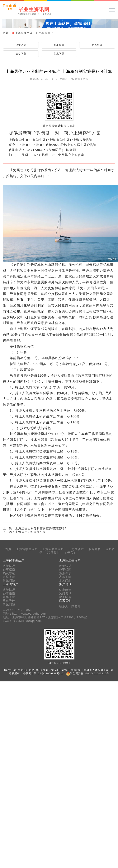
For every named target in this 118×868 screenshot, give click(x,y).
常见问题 (59, 54)
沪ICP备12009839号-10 (49, 673)
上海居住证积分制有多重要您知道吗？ (41, 528)
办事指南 (45, 33)
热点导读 (97, 45)
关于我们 (70, 553)
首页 (8, 549)
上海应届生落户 (25, 33)
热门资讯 (65, 593)
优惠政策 (65, 590)
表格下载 (21, 54)
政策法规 (21, 45)
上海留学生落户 (27, 549)
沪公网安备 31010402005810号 (90, 673)
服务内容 (95, 549)
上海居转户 (76, 549)
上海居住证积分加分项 (31, 532)
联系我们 (54, 553)
